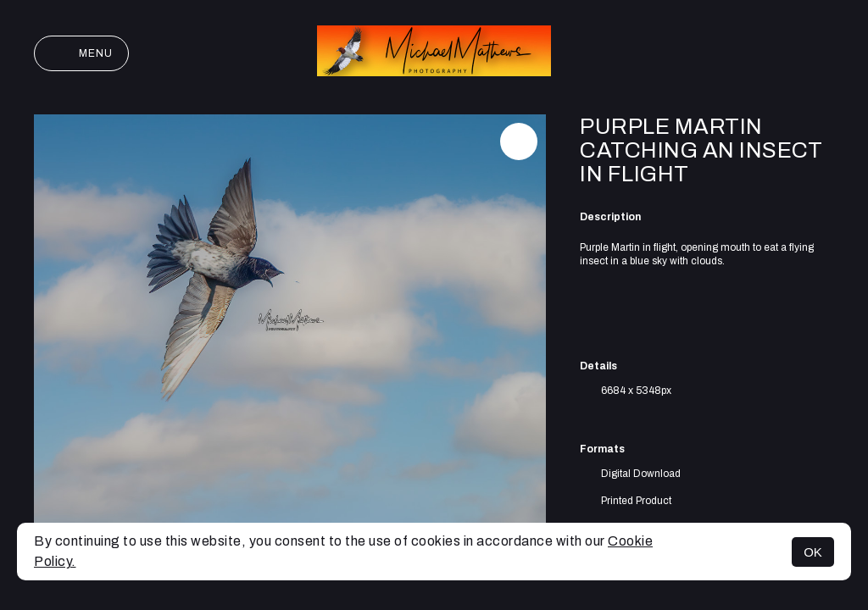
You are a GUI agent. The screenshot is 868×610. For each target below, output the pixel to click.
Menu (81, 53)
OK (813, 552)
